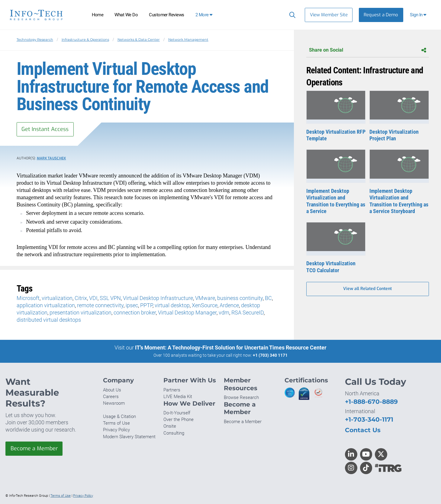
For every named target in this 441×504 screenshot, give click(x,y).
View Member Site (329, 15)
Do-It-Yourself (177, 413)
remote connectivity (100, 305)
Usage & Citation (119, 416)
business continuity (240, 298)
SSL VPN (110, 298)
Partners (172, 390)
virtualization (57, 298)
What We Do (126, 15)
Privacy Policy (116, 430)
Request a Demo (381, 15)
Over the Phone (179, 419)
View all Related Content (367, 289)
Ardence (229, 305)
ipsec (132, 305)
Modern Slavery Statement (129, 437)
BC (268, 298)
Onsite (170, 426)
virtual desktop (172, 305)
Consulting (174, 433)
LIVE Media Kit (178, 397)
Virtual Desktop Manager (187, 313)
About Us (112, 390)
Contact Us (363, 430)
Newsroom (114, 403)
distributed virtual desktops (49, 320)
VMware (205, 298)
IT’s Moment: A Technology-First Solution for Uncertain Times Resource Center (231, 348)
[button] (419, 15)
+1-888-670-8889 (371, 402)
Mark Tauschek (52, 158)
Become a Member (34, 448)
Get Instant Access (45, 129)
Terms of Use (116, 423)
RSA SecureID (248, 313)
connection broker (135, 313)
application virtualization (46, 305)
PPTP (146, 305)
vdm (224, 313)
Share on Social (368, 50)
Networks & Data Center (139, 40)
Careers (111, 397)
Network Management (188, 40)
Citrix (81, 298)
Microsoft (28, 298)
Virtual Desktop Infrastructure (158, 298)
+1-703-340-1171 (369, 419)
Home (98, 15)
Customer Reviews (167, 15)
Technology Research (35, 40)
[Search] (291, 15)
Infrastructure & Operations (85, 40)
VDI (93, 298)
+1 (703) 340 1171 (270, 355)
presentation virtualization (80, 313)
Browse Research (241, 397)
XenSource (205, 305)
